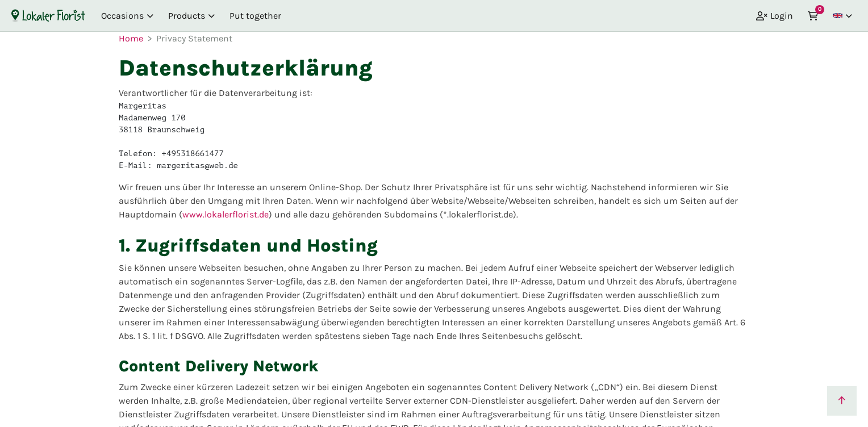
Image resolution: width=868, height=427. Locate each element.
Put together (255, 16)
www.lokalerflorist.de (226, 214)
